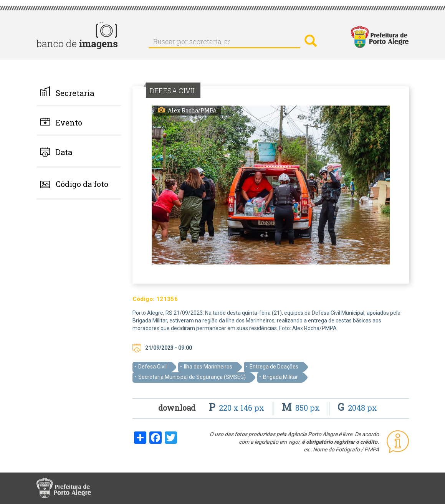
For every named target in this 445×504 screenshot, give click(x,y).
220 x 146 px (237, 408)
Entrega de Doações (274, 367)
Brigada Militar (280, 377)
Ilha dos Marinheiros (208, 367)
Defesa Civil (152, 367)
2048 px (357, 408)
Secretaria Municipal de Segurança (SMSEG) (192, 377)
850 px (302, 408)
